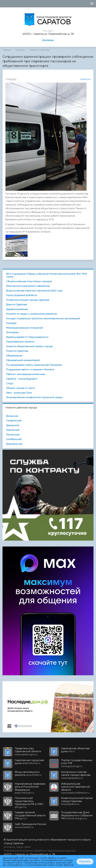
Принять (85, 861)
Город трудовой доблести (22, 295)
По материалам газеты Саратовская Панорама (34, 365)
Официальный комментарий (23, 360)
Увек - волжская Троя (19, 393)
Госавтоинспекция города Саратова (28, 300)
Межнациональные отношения (24, 328)
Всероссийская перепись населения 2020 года (34, 291)
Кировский (13, 430)
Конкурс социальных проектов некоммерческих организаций (43, 318)
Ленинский (13, 435)
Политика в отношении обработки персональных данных (40, 851)
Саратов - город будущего (22, 379)
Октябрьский (14, 439)
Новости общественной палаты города (29, 346)
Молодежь (12, 332)
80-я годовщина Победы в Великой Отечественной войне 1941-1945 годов (46, 275)
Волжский (12, 416)
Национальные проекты (20, 342)
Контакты (9, 847)
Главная (7, 50)
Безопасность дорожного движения (28, 286)
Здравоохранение (17, 309)
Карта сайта (24, 847)
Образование (14, 356)
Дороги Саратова (16, 304)
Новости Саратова (40, 50)
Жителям (48, 40)
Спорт (10, 383)
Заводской (12, 425)
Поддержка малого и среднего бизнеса (30, 369)
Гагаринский (14, 421)
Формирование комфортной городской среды (34, 397)
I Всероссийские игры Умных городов (29, 281)
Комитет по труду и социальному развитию (32, 314)
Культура (11, 323)
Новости (20, 50)
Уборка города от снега (20, 388)
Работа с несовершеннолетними (26, 374)
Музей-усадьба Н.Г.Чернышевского (27, 337)
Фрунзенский (14, 444)
